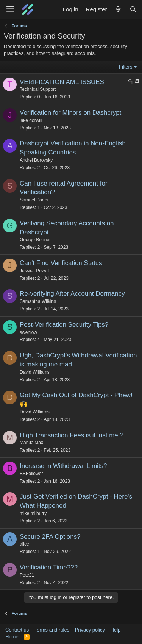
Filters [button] (126, 67)
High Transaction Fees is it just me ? (72, 435)
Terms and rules (52, 630)
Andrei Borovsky (36, 160)
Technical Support (38, 89)
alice (24, 544)
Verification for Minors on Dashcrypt (70, 113)
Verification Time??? (49, 567)
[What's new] (118, 9)
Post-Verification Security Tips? (64, 325)
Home (12, 637)
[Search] (133, 9)
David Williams (35, 372)
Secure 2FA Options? (50, 537)
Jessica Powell (35, 271)
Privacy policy (90, 630)
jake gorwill (31, 120)
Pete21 (27, 575)
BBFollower (31, 474)
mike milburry (33, 513)
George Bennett (36, 240)
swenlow (28, 332)
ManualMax (31, 443)
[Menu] (10, 9)
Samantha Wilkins (38, 301)
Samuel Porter (34, 200)
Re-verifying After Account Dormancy (72, 294)
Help (116, 630)
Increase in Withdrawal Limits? (63, 466)
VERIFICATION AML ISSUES (62, 82)
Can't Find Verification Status (61, 263)
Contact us (17, 630)
